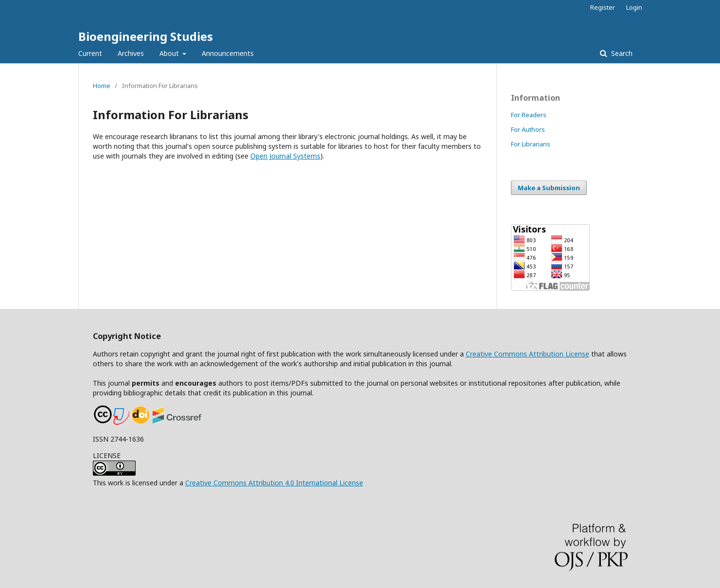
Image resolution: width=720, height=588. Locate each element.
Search (621, 53)
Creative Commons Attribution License (527, 354)
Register (603, 7)
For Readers (529, 115)
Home (102, 86)
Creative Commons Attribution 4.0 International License (274, 483)
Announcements (228, 53)
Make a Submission (549, 188)
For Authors (528, 129)
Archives (131, 53)
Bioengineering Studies (146, 36)
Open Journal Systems (285, 156)
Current (90, 53)
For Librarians (531, 144)
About (170, 53)
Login (634, 7)
